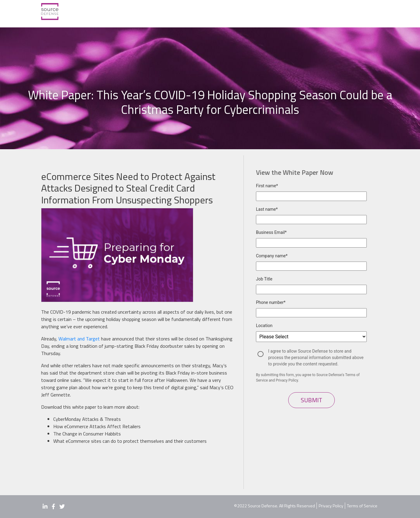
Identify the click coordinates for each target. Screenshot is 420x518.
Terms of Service (362, 506)
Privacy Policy (331, 506)
